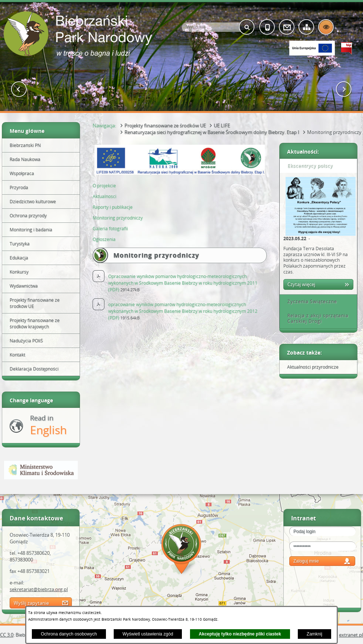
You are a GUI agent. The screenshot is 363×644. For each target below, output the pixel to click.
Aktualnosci (105, 196)
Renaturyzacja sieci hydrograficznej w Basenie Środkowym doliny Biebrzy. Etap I (212, 132)
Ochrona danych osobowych (69, 634)
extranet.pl (351, 635)
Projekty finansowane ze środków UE (165, 125)
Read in (48, 425)
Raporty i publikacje (113, 207)
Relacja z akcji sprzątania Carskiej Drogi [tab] (315, 318)
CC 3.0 (7, 635)
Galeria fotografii (110, 229)
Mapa (181, 550)
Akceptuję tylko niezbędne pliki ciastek (240, 634)
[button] (19, 89)
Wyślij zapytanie (31, 603)
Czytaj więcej (301, 284)
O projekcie (104, 186)
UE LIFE (222, 125)
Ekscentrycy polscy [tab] (307, 166)
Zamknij (314, 634)
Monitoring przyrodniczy (118, 218)
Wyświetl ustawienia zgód (148, 634)
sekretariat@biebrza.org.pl (39, 589)
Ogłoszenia (104, 239)
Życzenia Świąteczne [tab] (310, 301)
